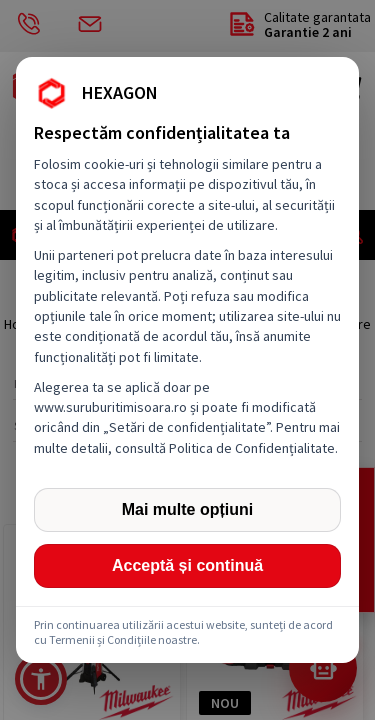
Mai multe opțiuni (188, 509)
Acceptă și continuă (187, 565)
